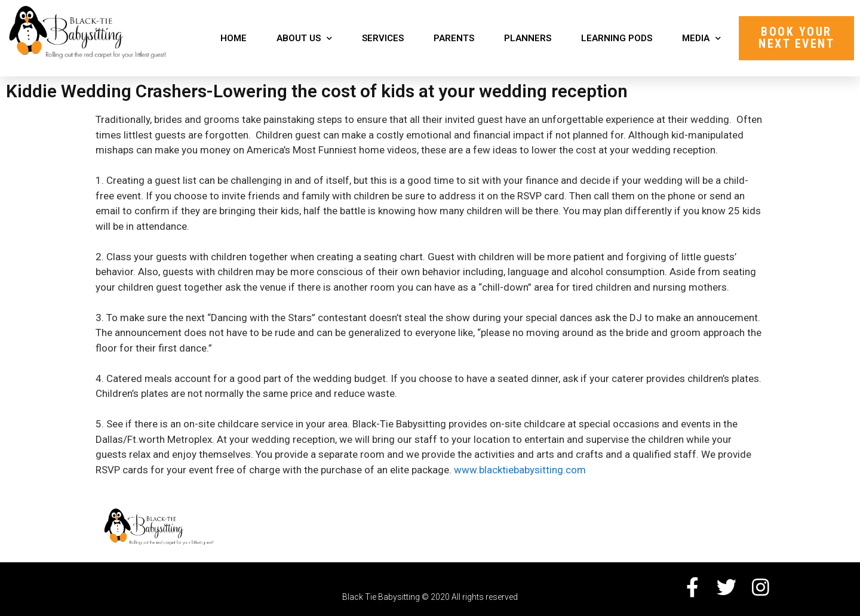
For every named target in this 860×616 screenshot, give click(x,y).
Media (701, 38)
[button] (796, 38)
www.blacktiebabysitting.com (520, 470)
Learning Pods (617, 38)
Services (383, 38)
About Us (304, 38)
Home (234, 38)
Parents (454, 38)
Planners (528, 38)
